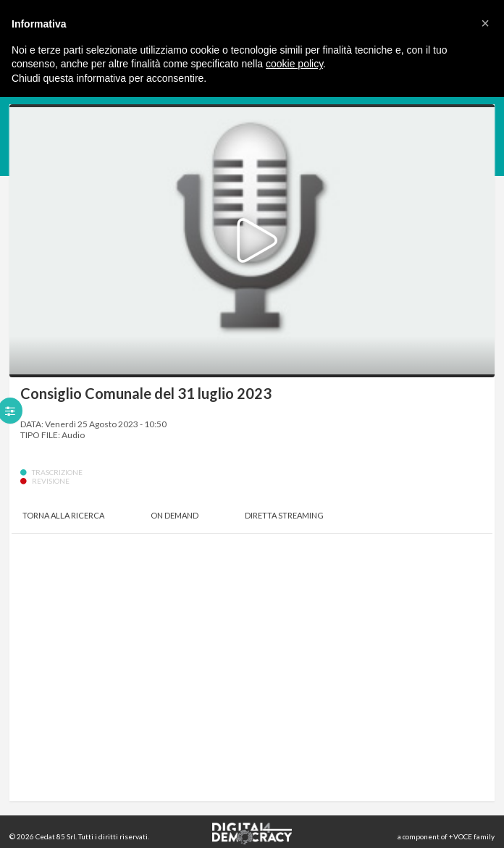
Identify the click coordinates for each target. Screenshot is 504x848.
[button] (485, 23)
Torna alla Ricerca (63, 515)
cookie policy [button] (294, 64)
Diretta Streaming (284, 515)
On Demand (175, 515)
